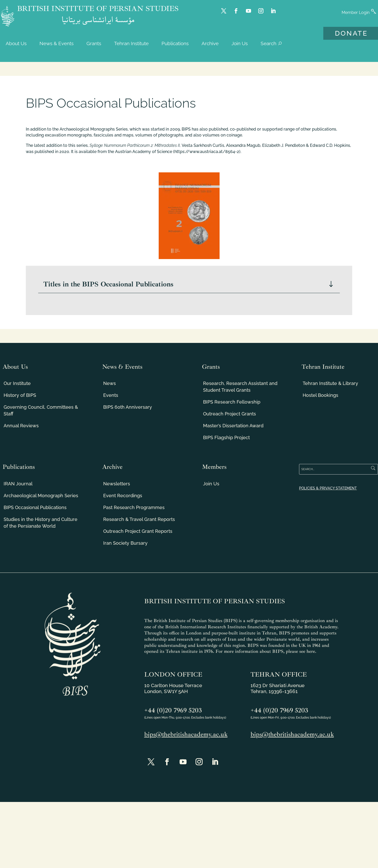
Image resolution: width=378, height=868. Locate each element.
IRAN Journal (18, 484)
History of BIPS (20, 395)
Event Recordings (123, 496)
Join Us (211, 484)
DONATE (351, 33)
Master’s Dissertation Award (233, 426)
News (110, 383)
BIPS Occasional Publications (35, 507)
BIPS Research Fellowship (232, 402)
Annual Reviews (21, 426)
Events (111, 395)
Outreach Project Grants (230, 414)
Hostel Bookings (320, 395)
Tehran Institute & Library (330, 383)
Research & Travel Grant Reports (139, 519)
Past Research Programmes (134, 507)
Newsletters (117, 484)
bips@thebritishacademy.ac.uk (186, 734)
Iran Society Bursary (125, 543)
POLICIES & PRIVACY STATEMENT (328, 488)
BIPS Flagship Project (226, 437)
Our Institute (17, 383)
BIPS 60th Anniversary (128, 407)
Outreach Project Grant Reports (138, 531)
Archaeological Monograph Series (41, 496)
